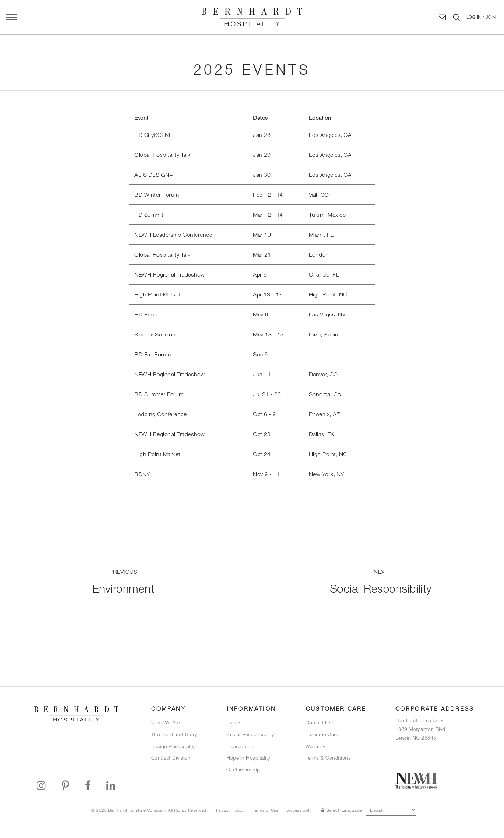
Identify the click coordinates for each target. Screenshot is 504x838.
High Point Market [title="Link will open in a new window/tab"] (157, 294)
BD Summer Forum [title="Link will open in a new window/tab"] (159, 394)
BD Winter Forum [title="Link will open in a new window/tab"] (157, 195)
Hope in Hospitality (248, 758)
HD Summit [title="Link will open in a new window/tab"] (149, 215)
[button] (481, 17)
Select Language (341, 810)
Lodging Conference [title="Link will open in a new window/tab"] (160, 414)
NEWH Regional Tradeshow (170, 434)
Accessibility (300, 810)
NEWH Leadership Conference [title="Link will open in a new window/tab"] (173, 235)
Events (234, 722)
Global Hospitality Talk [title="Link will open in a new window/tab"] (163, 155)
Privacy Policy (230, 810)
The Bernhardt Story (174, 734)
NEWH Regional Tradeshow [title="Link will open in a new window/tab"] (170, 274)
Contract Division (171, 758)
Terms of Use (266, 810)
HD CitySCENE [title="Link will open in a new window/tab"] (153, 135)
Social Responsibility (250, 734)
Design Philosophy (173, 746)
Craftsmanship (243, 770)
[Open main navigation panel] (12, 17)
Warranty (315, 746)
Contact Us (318, 722)
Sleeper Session (155, 334)
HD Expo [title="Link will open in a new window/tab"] (146, 314)
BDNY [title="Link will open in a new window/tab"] (142, 474)
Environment (241, 746)
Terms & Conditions (328, 758)
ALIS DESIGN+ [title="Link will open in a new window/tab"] (154, 175)
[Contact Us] (442, 17)
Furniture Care (322, 734)
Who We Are (166, 722)
